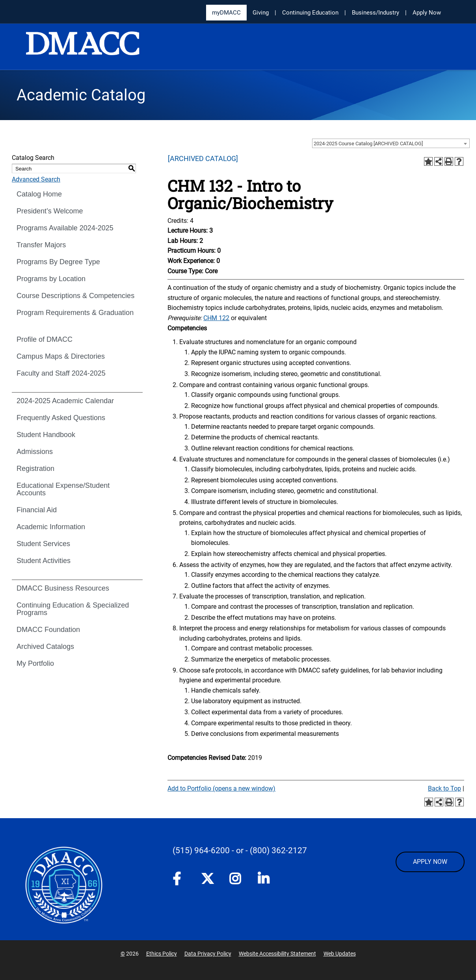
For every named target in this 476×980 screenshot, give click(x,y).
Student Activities (44, 561)
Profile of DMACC (45, 339)
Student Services (43, 544)
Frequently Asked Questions (61, 418)
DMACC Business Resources (63, 588)
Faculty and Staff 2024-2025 (61, 373)
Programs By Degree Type (58, 262)
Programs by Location (51, 279)
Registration (35, 469)
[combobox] (391, 143)
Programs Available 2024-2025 (65, 228)
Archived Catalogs (45, 647)
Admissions (35, 452)
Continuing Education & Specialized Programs (73, 609)
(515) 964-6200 (201, 850)
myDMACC (226, 13)
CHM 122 (216, 318)
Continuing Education (310, 13)
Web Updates (340, 954)
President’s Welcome (50, 211)
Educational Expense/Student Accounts (63, 489)
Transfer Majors (41, 245)
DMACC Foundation (48, 630)
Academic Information (51, 527)
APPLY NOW (430, 862)
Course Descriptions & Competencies (75, 296)
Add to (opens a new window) (221, 788)
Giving (261, 13)
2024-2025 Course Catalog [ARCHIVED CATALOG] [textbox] (368, 144)
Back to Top (444, 788)
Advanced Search (36, 179)
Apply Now (427, 13)
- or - (240, 850)
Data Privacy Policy (208, 954)
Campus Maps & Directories (61, 356)
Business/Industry (376, 13)
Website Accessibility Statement (277, 954)
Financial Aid (37, 510)
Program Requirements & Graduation (75, 313)
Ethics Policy (162, 954)
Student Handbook (46, 435)
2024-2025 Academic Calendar (65, 401)
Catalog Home (39, 194)
